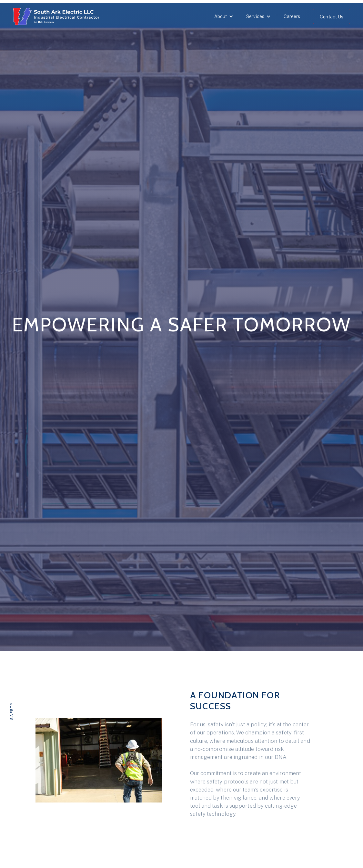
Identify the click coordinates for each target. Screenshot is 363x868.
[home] (58, 18)
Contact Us (332, 17)
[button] (224, 16)
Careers (292, 16)
